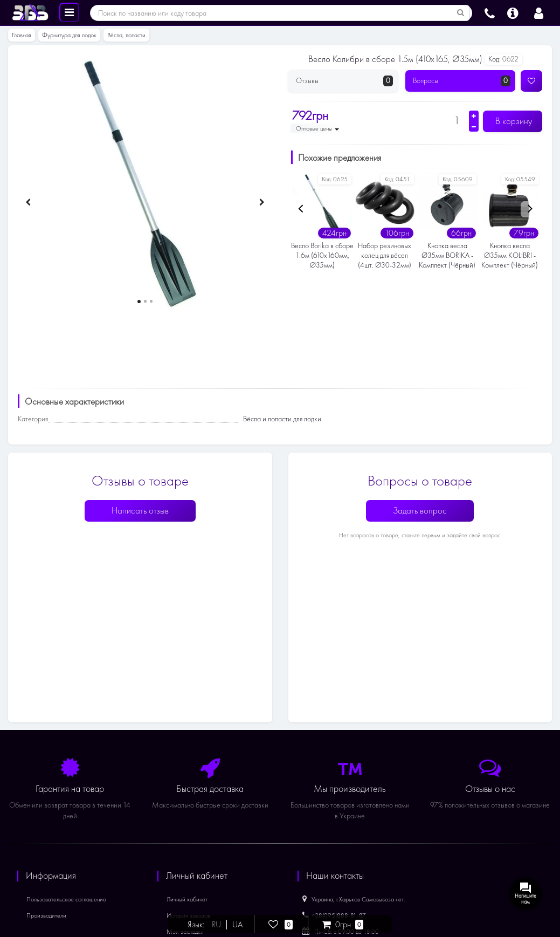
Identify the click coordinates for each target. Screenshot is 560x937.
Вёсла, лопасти (126, 35)
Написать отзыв (140, 511)
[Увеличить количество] (474, 116)
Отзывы (345, 81)
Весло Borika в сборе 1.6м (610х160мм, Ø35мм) (322, 255)
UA (237, 925)
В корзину (513, 121)
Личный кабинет (187, 899)
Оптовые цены (317, 128)
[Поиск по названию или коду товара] (461, 13)
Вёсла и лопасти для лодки (282, 419)
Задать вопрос (420, 511)
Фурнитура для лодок (69, 35)
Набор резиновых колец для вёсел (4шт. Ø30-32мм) (385, 255)
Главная (22, 35)
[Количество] (457, 120)
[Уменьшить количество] (474, 127)
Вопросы (462, 81)
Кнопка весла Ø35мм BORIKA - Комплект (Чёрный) (447, 255)
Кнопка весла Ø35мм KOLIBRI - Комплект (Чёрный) (510, 255)
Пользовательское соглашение (66, 899)
